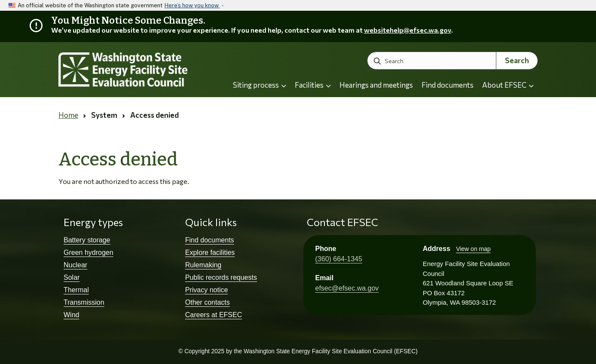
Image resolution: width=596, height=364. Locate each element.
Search (517, 60)
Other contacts (208, 302)
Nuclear (75, 265)
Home (68, 115)
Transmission (84, 302)
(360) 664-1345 (339, 259)
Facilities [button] (313, 85)
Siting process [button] (260, 85)
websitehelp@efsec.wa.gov (408, 30)
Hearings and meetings (376, 85)
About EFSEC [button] (508, 85)
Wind (71, 315)
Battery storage (87, 240)
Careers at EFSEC (214, 315)
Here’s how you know (192, 5)
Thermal (76, 290)
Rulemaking (203, 265)
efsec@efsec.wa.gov (347, 288)
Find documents (448, 85)
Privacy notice (207, 290)
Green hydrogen (89, 252)
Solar (72, 277)
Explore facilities (210, 252)
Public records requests (221, 277)
